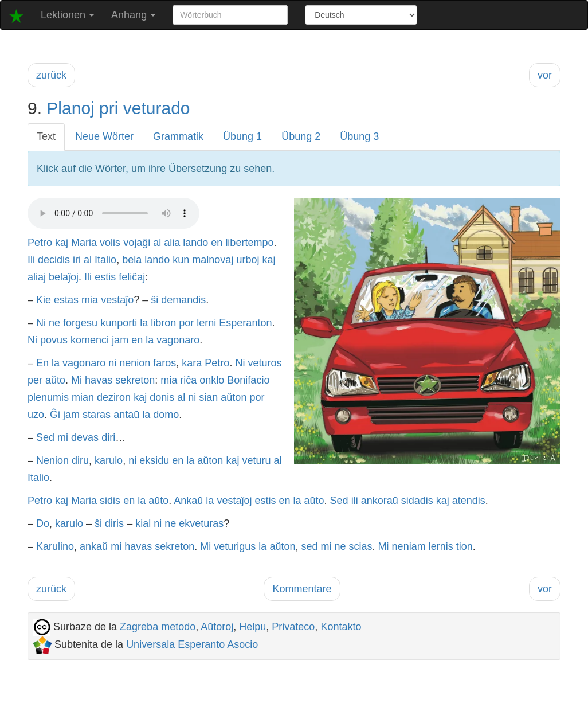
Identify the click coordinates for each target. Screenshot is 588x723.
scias (361, 546)
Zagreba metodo (158, 627)
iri (77, 260)
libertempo (249, 243)
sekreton (135, 380)
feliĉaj (132, 277)
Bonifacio (248, 380)
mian (83, 397)
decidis (54, 260)
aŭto (55, 380)
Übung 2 (301, 136)
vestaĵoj (234, 501)
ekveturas (201, 523)
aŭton (234, 397)
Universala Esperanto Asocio (192, 644)
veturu (256, 460)
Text (46, 136)
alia (172, 243)
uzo (36, 415)
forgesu (80, 323)
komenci (90, 340)
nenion (135, 363)
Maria (84, 243)
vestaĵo (117, 300)
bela (132, 260)
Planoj (70, 108)
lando (195, 243)
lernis (441, 546)
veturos (264, 363)
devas (85, 437)
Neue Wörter (104, 136)
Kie (44, 300)
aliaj (37, 277)
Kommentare (302, 589)
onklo (212, 380)
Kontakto (341, 627)
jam (120, 340)
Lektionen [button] (67, 15)
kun (181, 260)
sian (208, 397)
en (217, 243)
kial (143, 523)
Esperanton (245, 323)
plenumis (48, 397)
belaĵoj (64, 277)
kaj (62, 243)
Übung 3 (359, 136)
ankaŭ (94, 546)
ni (112, 363)
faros (164, 363)
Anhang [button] (133, 15)
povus (54, 340)
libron (163, 323)
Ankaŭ (188, 501)
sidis (110, 501)
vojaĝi (137, 243)
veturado (157, 108)
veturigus (235, 546)
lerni (206, 323)
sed (309, 546)
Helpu (252, 627)
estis (105, 277)
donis (162, 397)
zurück (51, 75)
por (186, 323)
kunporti (119, 323)
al (157, 243)
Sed (45, 437)
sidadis (417, 501)
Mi (77, 380)
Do (43, 523)
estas (66, 300)
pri (109, 108)
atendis (469, 501)
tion (464, 546)
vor (545, 75)
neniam (409, 546)
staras (97, 415)
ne (54, 323)
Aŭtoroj (217, 627)
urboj (248, 260)
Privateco (293, 627)
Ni (41, 323)
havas (99, 380)
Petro (40, 243)
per (35, 380)
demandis (183, 300)
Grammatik (178, 136)
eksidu (154, 460)
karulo (109, 460)
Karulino (55, 546)
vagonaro (178, 340)
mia (90, 300)
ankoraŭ (380, 501)
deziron (114, 397)
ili (355, 501)
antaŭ (126, 415)
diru (80, 460)
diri (108, 437)
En (42, 363)
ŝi (154, 300)
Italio (105, 260)
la (144, 323)
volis (110, 243)
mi (63, 437)
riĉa (188, 380)
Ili (31, 260)
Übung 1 (242, 136)
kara (192, 363)
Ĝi (55, 415)
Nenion (52, 460)
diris (114, 523)
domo (166, 415)
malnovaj (213, 260)
